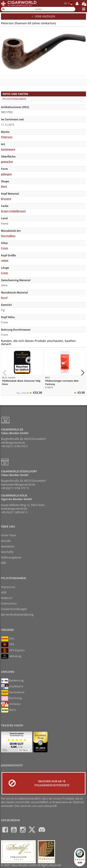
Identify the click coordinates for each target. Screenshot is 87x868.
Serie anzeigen (43, 16)
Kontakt (6, 541)
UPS (8, 645)
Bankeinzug (12, 681)
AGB (4, 592)
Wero (8, 710)
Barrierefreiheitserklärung (17, 615)
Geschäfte (7, 552)
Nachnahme (13, 692)
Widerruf (7, 598)
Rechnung (11, 698)
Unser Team (9, 535)
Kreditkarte (12, 687)
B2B (3, 563)
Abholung (11, 656)
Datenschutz (9, 603)
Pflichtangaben (14, 99)
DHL (8, 639)
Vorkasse (11, 704)
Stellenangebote (11, 557)
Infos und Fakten (15, 94)
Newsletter (8, 546)
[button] (4, 373)
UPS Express (13, 651)
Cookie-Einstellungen (14, 609)
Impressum (8, 587)
